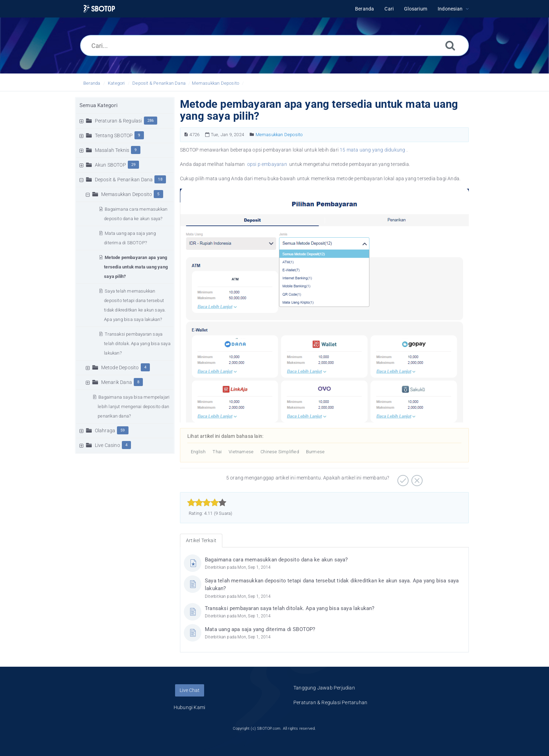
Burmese (315, 452)
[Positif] (402, 478)
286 (151, 121)
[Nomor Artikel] (186, 135)
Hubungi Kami (189, 707)
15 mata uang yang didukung (372, 150)
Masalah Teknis (112, 150)
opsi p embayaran (268, 164)
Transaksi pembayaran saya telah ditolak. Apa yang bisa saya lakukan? (137, 344)
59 (123, 430)
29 (133, 165)
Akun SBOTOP (110, 165)
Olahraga (105, 430)
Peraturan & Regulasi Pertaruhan (330, 702)
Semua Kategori (99, 105)
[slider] (207, 503)
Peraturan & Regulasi (119, 121)
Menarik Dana (117, 382)
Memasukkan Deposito (216, 83)
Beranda (92, 83)
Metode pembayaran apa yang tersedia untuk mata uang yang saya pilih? (136, 267)
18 (160, 179)
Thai (217, 452)
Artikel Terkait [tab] (201, 540)
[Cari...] (274, 45)
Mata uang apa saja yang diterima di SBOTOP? (260, 629)
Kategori (116, 83)
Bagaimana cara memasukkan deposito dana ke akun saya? (276, 560)
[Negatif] (416, 478)
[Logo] (99, 9)
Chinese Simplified (280, 452)
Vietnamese (241, 452)
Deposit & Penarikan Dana (159, 83)
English (198, 452)
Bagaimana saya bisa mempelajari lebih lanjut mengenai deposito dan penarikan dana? (134, 407)
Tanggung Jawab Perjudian (324, 688)
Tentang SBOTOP (114, 135)
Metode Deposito (120, 367)
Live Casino (107, 445)
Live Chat (190, 690)
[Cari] (450, 45)
